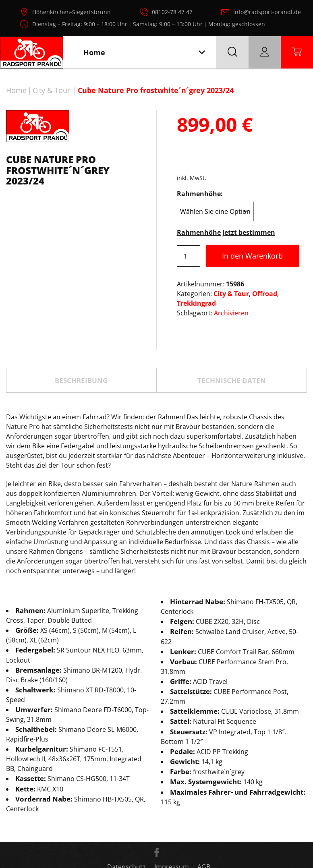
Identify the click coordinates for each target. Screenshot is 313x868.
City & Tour (51, 90)
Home (16, 90)
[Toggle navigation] (202, 53)
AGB (204, 830)
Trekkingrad (196, 303)
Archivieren (231, 313)
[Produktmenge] (189, 256)
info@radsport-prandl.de (267, 12)
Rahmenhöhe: (200, 194)
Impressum (172, 830)
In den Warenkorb (252, 256)
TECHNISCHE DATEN (232, 343)
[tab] (81, 343)
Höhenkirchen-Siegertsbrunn (72, 12)
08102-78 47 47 (172, 12)
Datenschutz (126, 830)
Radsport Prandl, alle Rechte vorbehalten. (168, 858)
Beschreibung (81, 343)
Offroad (265, 294)
